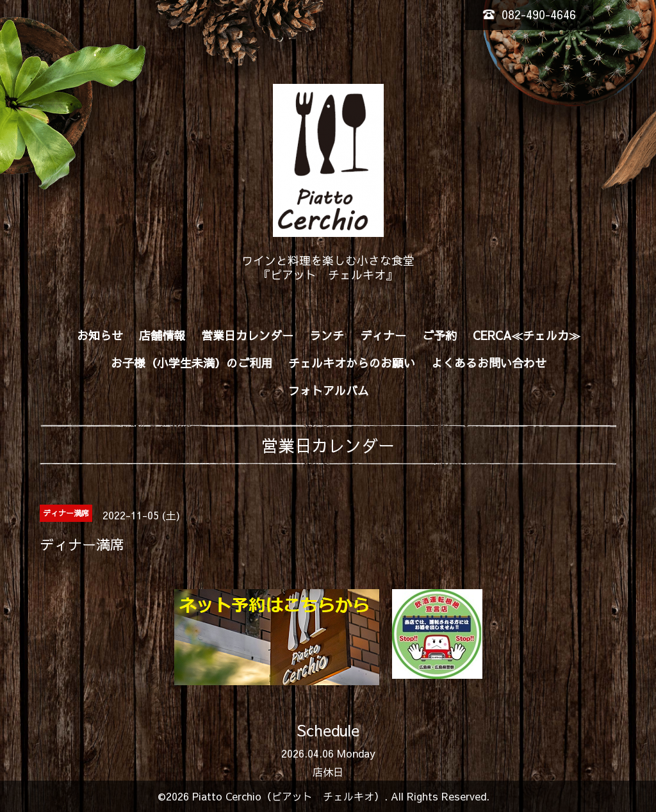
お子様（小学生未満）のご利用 (192, 363)
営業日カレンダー (247, 335)
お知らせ (100, 335)
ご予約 (439, 335)
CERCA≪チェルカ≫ (527, 335)
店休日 (328, 772)
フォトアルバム (329, 390)
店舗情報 (162, 335)
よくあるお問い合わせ (489, 363)
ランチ (327, 335)
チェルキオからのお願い (352, 363)
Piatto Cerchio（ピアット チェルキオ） (288, 796)
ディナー (383, 335)
